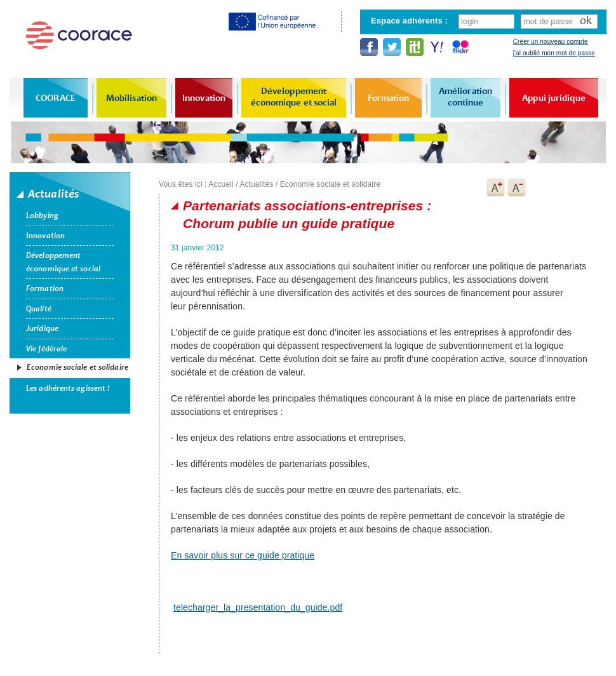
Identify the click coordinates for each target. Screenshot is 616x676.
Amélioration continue (465, 97)
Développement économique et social (294, 97)
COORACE (56, 98)
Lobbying (42, 215)
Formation (389, 98)
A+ (495, 187)
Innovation (204, 98)
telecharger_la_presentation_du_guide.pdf (258, 607)
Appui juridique (554, 98)
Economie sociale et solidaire (77, 367)
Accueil (221, 184)
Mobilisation (131, 98)
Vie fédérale (46, 349)
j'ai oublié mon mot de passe (554, 53)
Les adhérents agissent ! (68, 388)
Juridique (42, 328)
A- (517, 187)
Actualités (256, 184)
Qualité (39, 309)
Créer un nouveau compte (551, 42)
